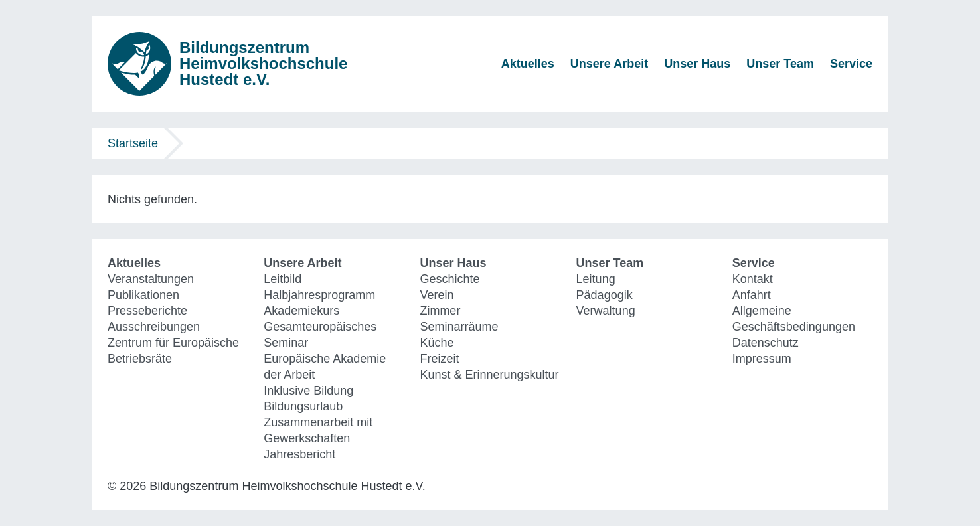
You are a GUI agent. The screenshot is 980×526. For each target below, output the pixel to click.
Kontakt (753, 279)
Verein (437, 295)
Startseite (133, 143)
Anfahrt (752, 295)
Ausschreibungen (154, 327)
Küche (437, 343)
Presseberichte (147, 311)
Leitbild (283, 279)
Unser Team (780, 64)
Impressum (762, 359)
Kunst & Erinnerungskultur (489, 375)
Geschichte (449, 279)
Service (851, 64)
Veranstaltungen (151, 279)
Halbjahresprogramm (319, 295)
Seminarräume (459, 327)
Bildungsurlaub (303, 406)
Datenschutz (766, 343)
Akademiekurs (301, 311)
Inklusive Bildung (308, 391)
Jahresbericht (299, 454)
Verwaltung (606, 311)
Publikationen (143, 295)
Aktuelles (528, 64)
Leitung (596, 279)
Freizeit (439, 359)
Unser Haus (697, 64)
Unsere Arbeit (609, 64)
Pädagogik (605, 295)
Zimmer (440, 311)
